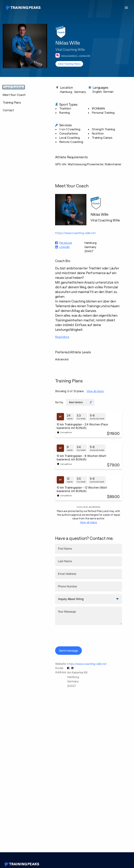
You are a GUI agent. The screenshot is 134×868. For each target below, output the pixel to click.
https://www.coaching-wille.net (87, 664)
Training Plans (12, 102)
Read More (62, 337)
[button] (69, 668)
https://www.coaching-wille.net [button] (75, 233)
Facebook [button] (66, 243)
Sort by (59, 402)
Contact (8, 110)
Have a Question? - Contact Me (76, 55)
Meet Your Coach (14, 95)
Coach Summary (14, 87)
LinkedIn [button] (65, 247)
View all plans (95, 391)
